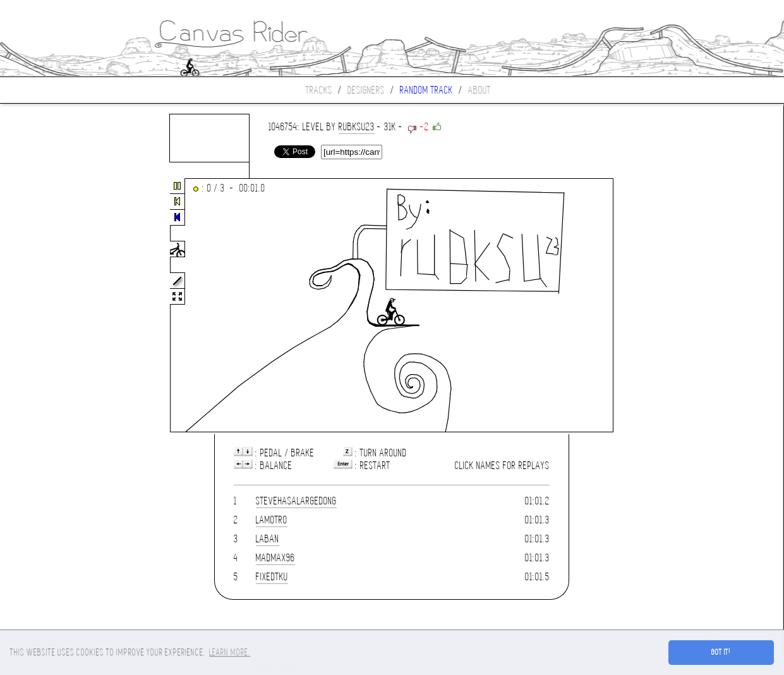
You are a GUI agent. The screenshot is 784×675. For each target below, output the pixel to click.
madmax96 (275, 558)
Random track (426, 90)
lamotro (272, 520)
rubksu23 (357, 127)
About (479, 90)
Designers (366, 90)
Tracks (319, 90)
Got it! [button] (721, 652)
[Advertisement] (53, 306)
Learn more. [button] (230, 652)
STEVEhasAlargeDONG (296, 501)
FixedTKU (272, 577)
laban (268, 539)
